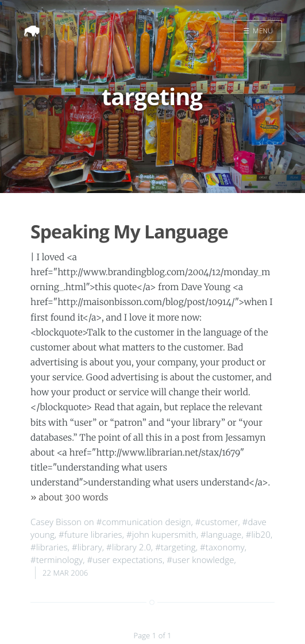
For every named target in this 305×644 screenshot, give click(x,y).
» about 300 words (69, 498)
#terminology (57, 560)
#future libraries (90, 535)
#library (87, 547)
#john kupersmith (161, 535)
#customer (217, 522)
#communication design (144, 522)
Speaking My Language (129, 232)
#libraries (49, 547)
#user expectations (125, 560)
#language (221, 535)
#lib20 (258, 535)
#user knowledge (200, 560)
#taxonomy (222, 547)
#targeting (175, 547)
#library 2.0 (129, 547)
